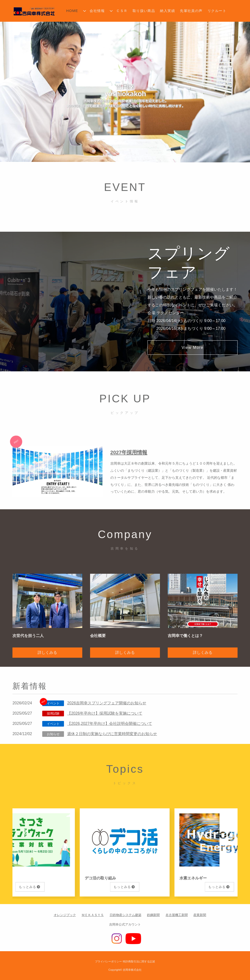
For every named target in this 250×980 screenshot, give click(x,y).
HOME (72, 11)
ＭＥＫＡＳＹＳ (93, 915)
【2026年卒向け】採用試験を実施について (105, 713)
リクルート (217, 11)
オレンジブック (65, 915)
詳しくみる (47, 652)
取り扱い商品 (144, 11)
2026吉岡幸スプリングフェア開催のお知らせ (107, 703)
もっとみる (28, 887)
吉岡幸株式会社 (132, 970)
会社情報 (97, 11)
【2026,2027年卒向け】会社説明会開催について (110, 724)
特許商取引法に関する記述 (139, 961)
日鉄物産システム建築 (125, 915)
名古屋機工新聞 (177, 915)
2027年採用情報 (129, 452)
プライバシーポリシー (108, 961)
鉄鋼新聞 (153, 915)
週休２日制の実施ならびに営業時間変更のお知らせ (112, 734)
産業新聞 (200, 915)
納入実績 (167, 11)
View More (193, 348)
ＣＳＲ (122, 11)
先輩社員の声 (191, 11)
